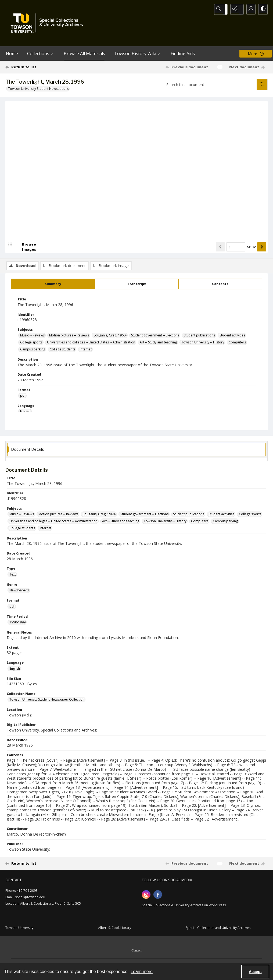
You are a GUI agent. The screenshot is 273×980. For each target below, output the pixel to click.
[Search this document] (210, 84)
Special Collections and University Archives (218, 929)
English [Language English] (25, 412)
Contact (136, 951)
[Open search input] (222, 9)
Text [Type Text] (13, 575)
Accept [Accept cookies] (255, 972)
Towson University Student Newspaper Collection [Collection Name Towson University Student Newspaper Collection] (47, 700)
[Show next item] (262, 263)
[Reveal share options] (235, 9)
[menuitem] (136, 951)
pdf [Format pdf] (23, 397)
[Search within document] (262, 84)
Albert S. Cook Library (115, 929)
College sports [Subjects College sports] (31, 343)
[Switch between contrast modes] (262, 9)
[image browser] (26, 263)
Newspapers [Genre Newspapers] (19, 591)
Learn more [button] (142, 972)
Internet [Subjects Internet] (86, 350)
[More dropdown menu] (256, 54)
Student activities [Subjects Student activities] (232, 336)
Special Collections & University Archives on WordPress (184, 906)
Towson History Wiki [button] (138, 54)
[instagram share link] (146, 896)
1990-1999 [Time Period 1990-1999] (17, 623)
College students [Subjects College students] (62, 350)
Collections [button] (41, 54)
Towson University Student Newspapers (38, 89)
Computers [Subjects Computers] (237, 343)
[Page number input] (236, 263)
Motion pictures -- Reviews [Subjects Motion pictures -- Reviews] (69, 336)
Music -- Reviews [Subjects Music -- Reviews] (32, 336)
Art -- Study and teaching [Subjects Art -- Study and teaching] (158, 343)
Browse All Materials (84, 54)
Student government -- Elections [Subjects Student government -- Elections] (155, 336)
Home (12, 54)
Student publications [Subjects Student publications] (199, 336)
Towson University (19, 929)
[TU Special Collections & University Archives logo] (48, 23)
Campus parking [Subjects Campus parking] (33, 350)
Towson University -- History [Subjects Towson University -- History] (203, 343)
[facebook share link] (158, 896)
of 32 (251, 263)
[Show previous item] (220, 263)
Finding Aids (183, 54)
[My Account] (249, 9)
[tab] (53, 285)
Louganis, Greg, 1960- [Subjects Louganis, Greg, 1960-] (110, 336)
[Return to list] (41, 67)
